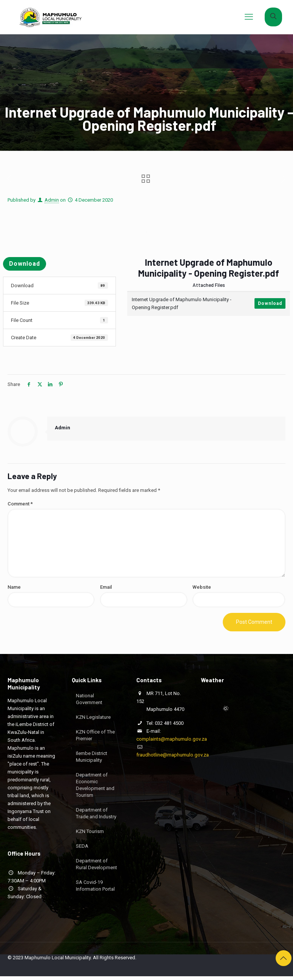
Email (106, 587)
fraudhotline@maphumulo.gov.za (173, 755)
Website (202, 587)
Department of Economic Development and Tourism (95, 785)
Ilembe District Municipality (92, 757)
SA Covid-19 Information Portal (95, 886)
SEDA (82, 846)
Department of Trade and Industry (96, 813)
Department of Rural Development (96, 864)
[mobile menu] (249, 17)
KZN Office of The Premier (95, 735)
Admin (52, 200)
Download (25, 264)
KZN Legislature (93, 717)
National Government (89, 699)
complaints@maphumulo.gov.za (172, 739)
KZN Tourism (90, 831)
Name (14, 587)
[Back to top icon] (284, 958)
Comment (20, 504)
